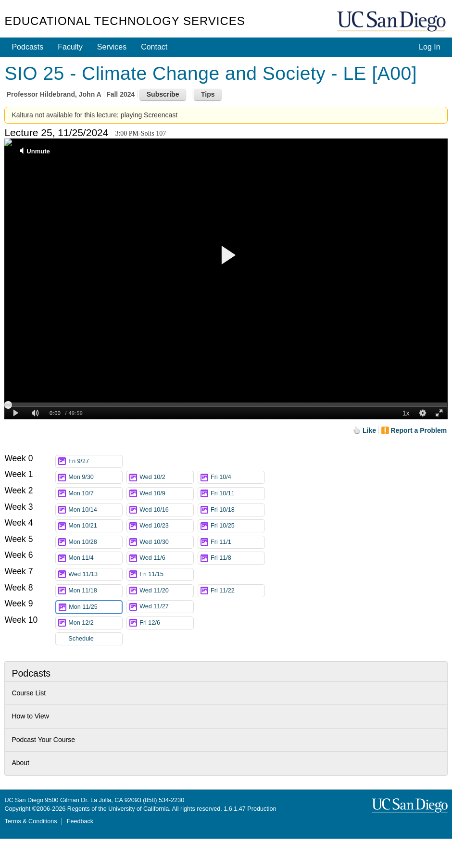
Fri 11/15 (166, 574)
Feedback (80, 821)
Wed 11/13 (95, 574)
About (20, 763)
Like (369, 430)
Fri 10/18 (238, 510)
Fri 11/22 (238, 591)
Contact (154, 47)
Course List (29, 693)
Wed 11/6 (166, 558)
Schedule (81, 639)
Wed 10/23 (166, 526)
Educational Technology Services (125, 21)
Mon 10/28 (95, 542)
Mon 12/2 (95, 623)
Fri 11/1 (238, 542)
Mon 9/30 (95, 477)
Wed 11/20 (166, 591)
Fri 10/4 (238, 477)
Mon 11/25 (95, 607)
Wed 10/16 (166, 510)
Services (112, 47)
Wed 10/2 (166, 477)
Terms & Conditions (31, 821)
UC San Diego (392, 22)
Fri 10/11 (238, 494)
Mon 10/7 (95, 494)
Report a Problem (419, 430)
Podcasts (27, 47)
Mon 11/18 (95, 591)
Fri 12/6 (166, 623)
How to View (30, 716)
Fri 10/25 (238, 526)
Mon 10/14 (95, 510)
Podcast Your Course (43, 740)
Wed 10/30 (166, 542)
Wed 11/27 (166, 607)
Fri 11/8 (238, 558)
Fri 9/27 (95, 461)
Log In (429, 47)
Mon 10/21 (95, 526)
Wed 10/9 (166, 494)
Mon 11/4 (95, 558)
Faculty (70, 47)
